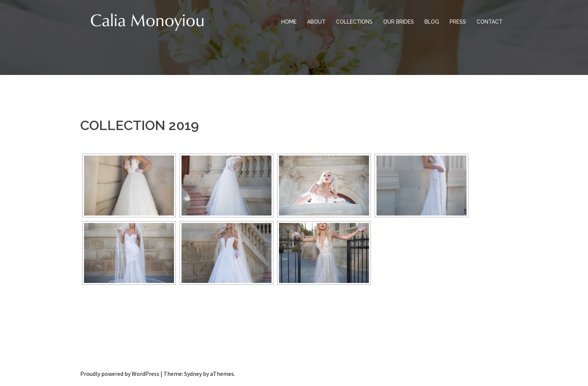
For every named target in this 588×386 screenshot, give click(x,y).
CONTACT (490, 22)
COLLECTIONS (354, 22)
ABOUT (316, 22)
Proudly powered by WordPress (120, 374)
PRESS (458, 22)
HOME (289, 22)
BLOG (432, 22)
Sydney (193, 374)
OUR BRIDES (399, 22)
